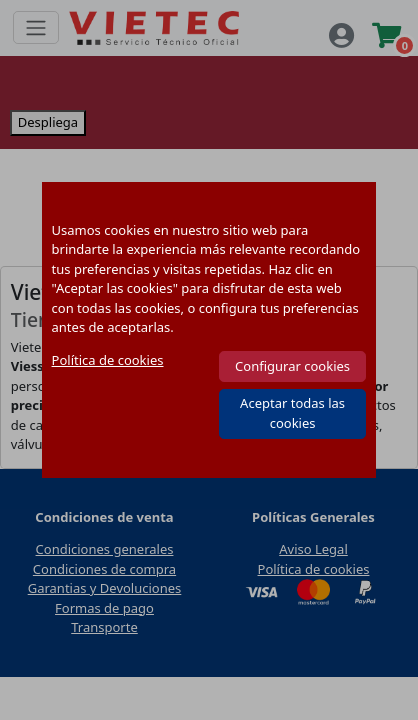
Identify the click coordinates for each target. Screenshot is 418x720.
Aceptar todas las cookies (292, 413)
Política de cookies (108, 360)
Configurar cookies (292, 366)
